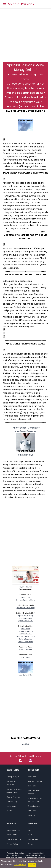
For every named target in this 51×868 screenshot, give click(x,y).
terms (43, 858)
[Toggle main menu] (5, 4)
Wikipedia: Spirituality (25, 608)
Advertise (32, 777)
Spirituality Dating (25, 616)
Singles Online (26, 634)
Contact (32, 844)
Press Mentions (13, 835)
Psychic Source (26, 586)
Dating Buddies (26, 639)
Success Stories (13, 830)
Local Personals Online (25, 636)
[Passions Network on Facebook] (21, 760)
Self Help (32, 786)
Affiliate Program (35, 781)
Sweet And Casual (25, 642)
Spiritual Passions (21, 4)
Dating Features (13, 797)
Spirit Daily (26, 597)
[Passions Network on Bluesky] (30, 760)
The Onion (26, 657)
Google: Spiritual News (26, 600)
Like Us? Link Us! (26, 674)
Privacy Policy (12, 844)
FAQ (30, 830)
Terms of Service (14, 839)
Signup (10, 777)
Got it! (32, 865)
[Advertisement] (25, 37)
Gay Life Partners (26, 631)
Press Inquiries (34, 806)
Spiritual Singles (26, 618)
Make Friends (34, 839)
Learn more (20, 865)
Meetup (25, 744)
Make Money (12, 806)
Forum (9, 811)
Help (30, 835)
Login (17, 777)
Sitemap (32, 815)
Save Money (12, 802)
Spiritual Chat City (25, 621)
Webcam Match (26, 649)
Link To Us (32, 811)
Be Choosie (25, 629)
